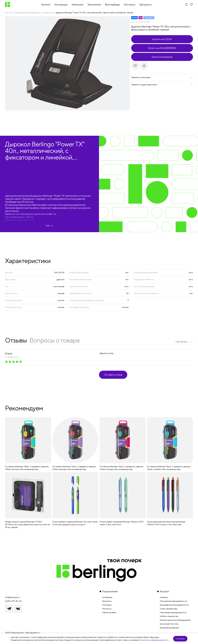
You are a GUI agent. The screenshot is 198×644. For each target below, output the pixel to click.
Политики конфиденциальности (154, 640)
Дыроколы (50, 13)
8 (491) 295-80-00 (13, 601)
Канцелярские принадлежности (29, 13)
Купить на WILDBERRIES (162, 48)
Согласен (180, 639)
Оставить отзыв (113, 375)
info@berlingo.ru (12, 597)
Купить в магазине (162, 57)
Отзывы (16, 340)
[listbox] (184, 342)
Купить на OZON (162, 39)
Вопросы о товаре (55, 340)
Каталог (9, 13)
